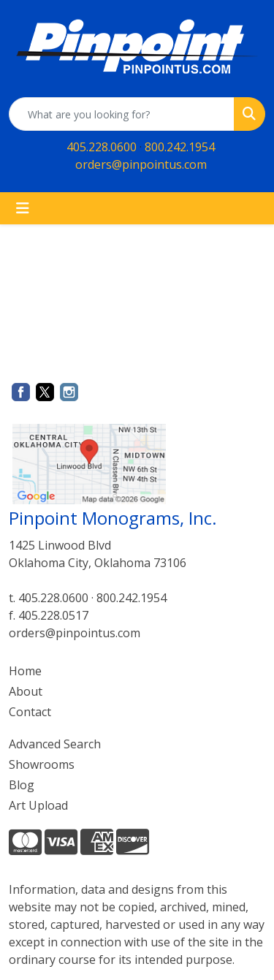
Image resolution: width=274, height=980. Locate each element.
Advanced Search (55, 744)
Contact (30, 712)
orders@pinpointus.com (141, 164)
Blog (22, 785)
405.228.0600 (102, 147)
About (26, 691)
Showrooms (42, 764)
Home (25, 671)
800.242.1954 (180, 147)
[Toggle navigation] (23, 208)
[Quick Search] (122, 114)
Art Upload (38, 805)
